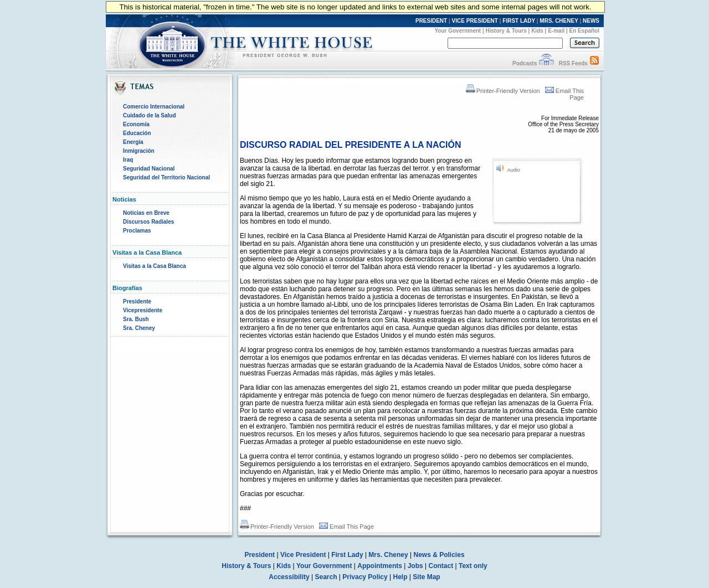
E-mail (556, 31)
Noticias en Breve (146, 213)
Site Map (426, 577)
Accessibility (289, 577)
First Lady (347, 555)
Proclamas (137, 231)
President (260, 555)
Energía (133, 142)
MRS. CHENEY (559, 21)
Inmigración (139, 151)
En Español (584, 31)
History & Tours (506, 31)
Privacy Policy (365, 577)
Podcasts (525, 63)
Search (326, 577)
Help (400, 577)
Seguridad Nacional (149, 169)
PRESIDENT (431, 21)
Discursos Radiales (148, 222)
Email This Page (346, 527)
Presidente (137, 301)
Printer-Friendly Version (503, 91)
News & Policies (439, 555)
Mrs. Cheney (388, 555)
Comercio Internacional (154, 107)
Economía (136, 124)
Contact (441, 566)
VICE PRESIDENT (475, 21)
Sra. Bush (136, 319)
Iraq (128, 160)
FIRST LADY (519, 21)
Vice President (303, 555)
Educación (137, 133)
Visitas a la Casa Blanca (155, 266)
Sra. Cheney (139, 328)
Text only (473, 566)
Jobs (415, 566)
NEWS (591, 21)
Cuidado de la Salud (150, 115)
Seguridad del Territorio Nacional (166, 177)
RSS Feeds (573, 63)
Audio (514, 170)
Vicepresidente (143, 310)
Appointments (380, 566)
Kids (537, 31)
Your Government (458, 31)
